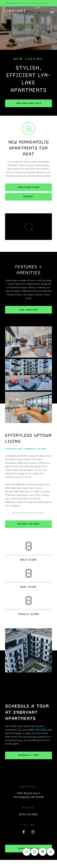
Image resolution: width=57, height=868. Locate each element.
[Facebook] (24, 832)
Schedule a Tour (28, 755)
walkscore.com (21, 513)
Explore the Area (29, 524)
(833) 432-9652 (37, 730)
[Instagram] (33, 832)
